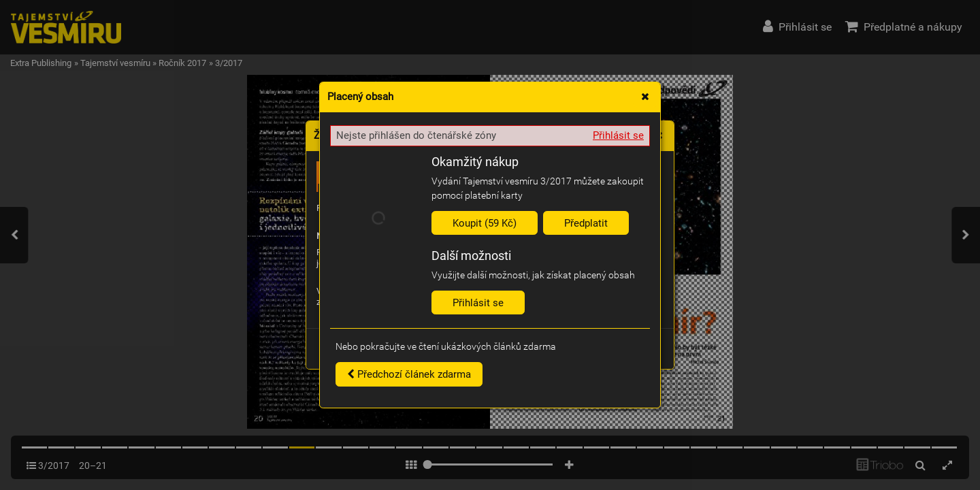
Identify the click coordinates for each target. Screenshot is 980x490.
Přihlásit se (618, 135)
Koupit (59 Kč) (485, 223)
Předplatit (586, 223)
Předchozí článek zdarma (409, 374)
